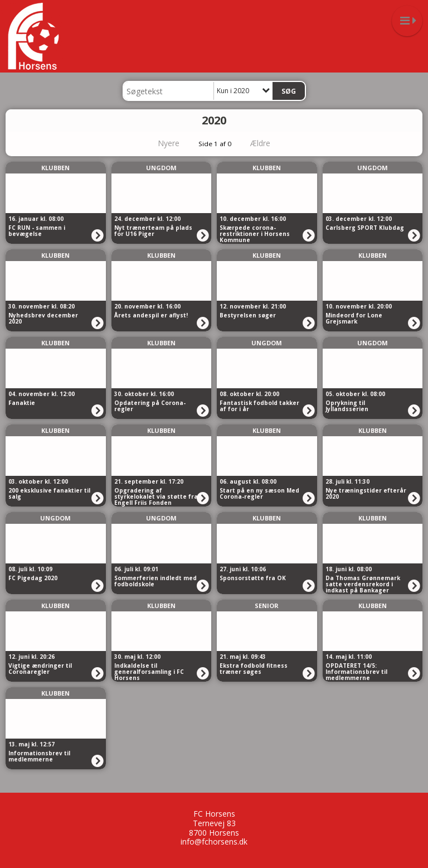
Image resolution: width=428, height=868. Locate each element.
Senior (267, 606)
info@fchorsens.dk (214, 842)
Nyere (162, 143)
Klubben (55, 168)
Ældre (268, 143)
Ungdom (161, 168)
